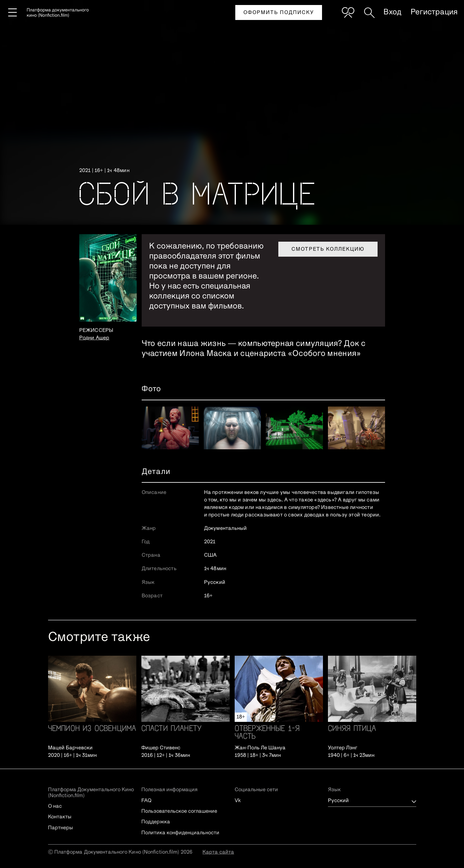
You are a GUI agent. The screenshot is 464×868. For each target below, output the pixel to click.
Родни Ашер (94, 338)
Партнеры (61, 828)
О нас (55, 806)
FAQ (146, 801)
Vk (238, 801)
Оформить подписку (279, 13)
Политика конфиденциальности (180, 833)
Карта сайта (218, 852)
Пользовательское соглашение (179, 811)
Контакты (60, 817)
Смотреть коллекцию (328, 249)
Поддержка (156, 822)
